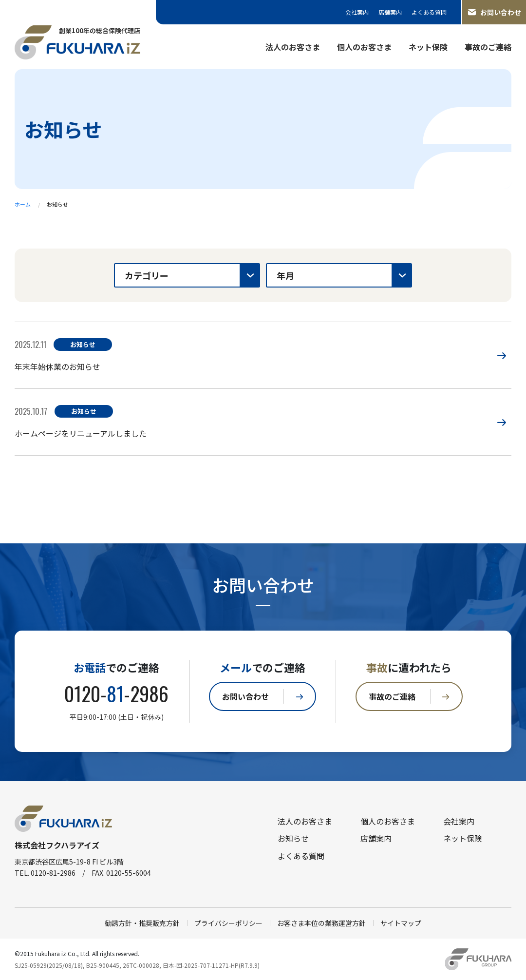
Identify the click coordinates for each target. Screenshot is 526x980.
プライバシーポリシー (228, 923)
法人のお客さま (293, 47)
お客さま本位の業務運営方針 (321, 923)
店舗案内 (390, 12)
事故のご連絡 (488, 47)
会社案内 (357, 12)
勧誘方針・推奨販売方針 (142, 923)
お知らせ (293, 838)
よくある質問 (429, 12)
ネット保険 (428, 47)
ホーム (23, 204)
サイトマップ (401, 923)
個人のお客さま (364, 47)
